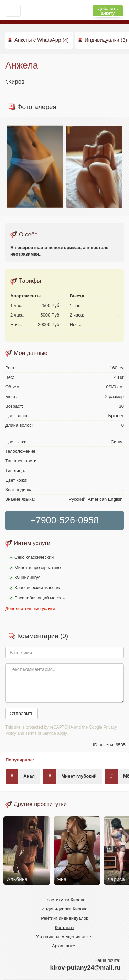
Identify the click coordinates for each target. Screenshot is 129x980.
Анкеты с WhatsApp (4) (42, 40)
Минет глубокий (70, 776)
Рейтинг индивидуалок (64, 918)
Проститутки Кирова (65, 900)
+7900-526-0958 (64, 520)
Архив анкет (64, 946)
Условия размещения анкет (65, 937)
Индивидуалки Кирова (64, 909)
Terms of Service (41, 733)
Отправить (21, 714)
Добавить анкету (108, 11)
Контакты (64, 927)
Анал (20, 776)
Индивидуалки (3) (106, 40)
